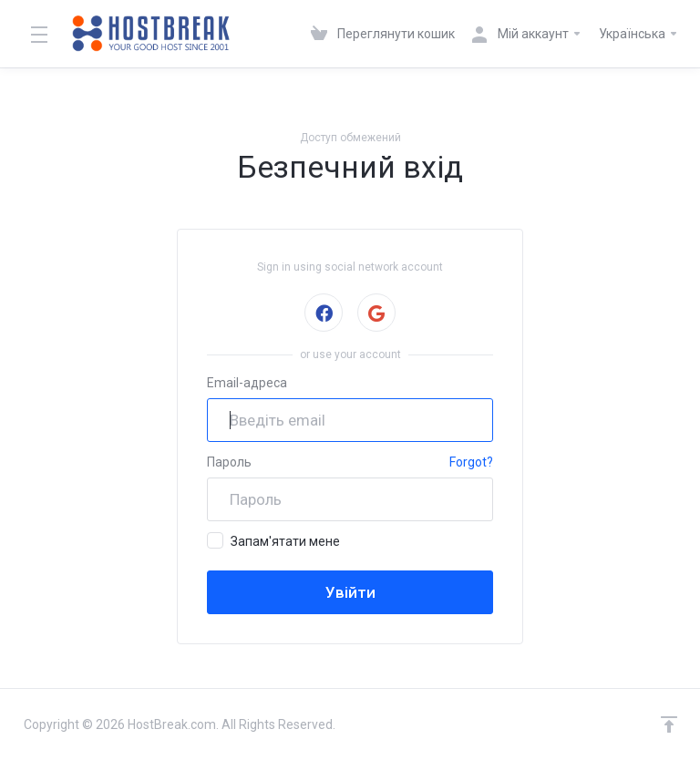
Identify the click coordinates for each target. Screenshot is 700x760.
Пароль (229, 462)
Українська (639, 34)
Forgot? (471, 462)
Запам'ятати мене (273, 540)
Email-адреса (247, 383)
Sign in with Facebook (323, 313)
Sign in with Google (376, 313)
